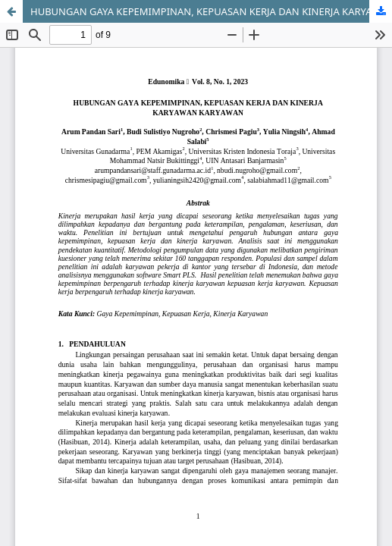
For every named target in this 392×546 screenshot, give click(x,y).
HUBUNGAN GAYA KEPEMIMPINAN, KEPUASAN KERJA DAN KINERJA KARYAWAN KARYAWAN (211, 11)
